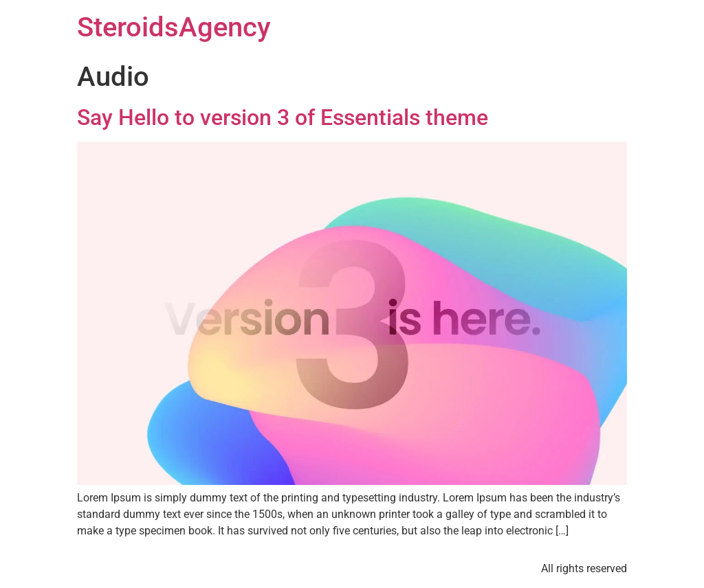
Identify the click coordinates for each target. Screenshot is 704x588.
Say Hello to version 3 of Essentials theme (283, 117)
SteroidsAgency (174, 27)
